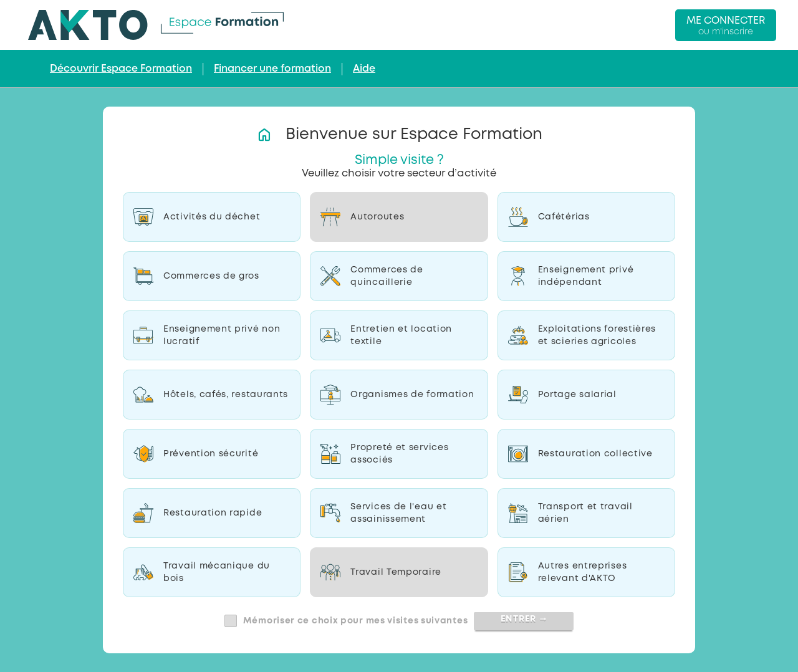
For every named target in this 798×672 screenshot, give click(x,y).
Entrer (524, 619)
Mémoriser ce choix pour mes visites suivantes (356, 621)
